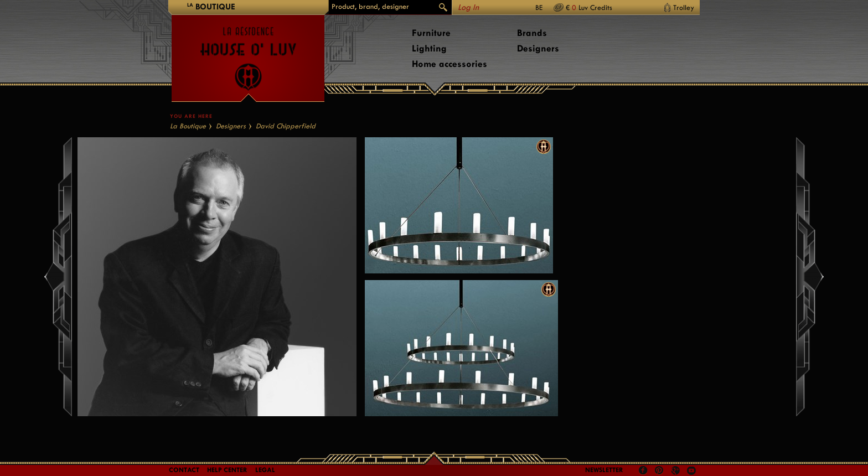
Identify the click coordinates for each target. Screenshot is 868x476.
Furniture (431, 33)
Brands (532, 33)
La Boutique (188, 126)
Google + (677, 471)
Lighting (429, 48)
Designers (538, 48)
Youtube (691, 470)
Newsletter (604, 470)
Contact (184, 470)
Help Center (227, 470)
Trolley (684, 7)
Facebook (643, 470)
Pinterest (659, 470)
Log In (468, 7)
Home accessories (449, 64)
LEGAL (265, 470)
